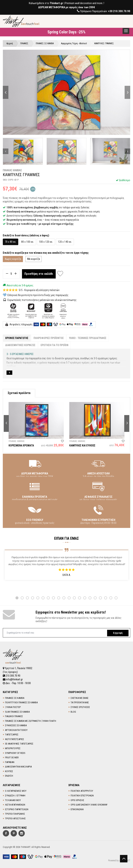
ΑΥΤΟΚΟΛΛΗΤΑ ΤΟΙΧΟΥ (16, 730)
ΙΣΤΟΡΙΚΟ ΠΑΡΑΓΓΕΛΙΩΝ (17, 809)
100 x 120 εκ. (46, 242)
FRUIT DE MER (12, 757)
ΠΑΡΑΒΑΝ (10, 762)
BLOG (73, 712)
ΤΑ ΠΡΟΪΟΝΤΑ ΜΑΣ (80, 702)
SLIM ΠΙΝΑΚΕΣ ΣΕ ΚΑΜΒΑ (17, 712)
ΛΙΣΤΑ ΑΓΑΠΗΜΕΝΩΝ (15, 805)
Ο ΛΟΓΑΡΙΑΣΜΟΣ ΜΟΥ (16, 791)
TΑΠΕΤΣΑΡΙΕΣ (12, 735)
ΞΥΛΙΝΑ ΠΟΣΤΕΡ (13, 707)
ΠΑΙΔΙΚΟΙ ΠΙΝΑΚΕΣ (14, 716)
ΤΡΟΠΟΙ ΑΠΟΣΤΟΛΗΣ (15, 818)
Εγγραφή (118, 633)
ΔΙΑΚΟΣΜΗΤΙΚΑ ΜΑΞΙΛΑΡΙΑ (18, 767)
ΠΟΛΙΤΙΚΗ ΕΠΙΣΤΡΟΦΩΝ (82, 796)
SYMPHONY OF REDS (15, 753)
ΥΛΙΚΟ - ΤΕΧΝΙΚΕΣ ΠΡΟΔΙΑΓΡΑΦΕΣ (88, 338)
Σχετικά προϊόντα (19, 393)
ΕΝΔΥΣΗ (9, 776)
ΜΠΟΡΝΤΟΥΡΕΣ (13, 748)
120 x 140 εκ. (65, 242)
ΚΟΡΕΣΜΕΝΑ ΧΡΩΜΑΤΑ (21, 445)
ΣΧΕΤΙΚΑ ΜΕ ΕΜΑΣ (80, 698)
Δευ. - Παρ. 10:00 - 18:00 (17, 683)
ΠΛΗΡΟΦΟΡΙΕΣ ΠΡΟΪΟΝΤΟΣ (49, 338)
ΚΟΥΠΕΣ (9, 771)
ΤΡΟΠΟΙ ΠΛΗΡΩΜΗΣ (15, 814)
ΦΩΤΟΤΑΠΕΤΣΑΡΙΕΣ (15, 739)
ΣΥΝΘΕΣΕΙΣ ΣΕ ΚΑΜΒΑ (16, 725)
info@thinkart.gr (13, 679)
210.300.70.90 (12, 676)
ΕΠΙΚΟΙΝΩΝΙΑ (77, 809)
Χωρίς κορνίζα (13, 259)
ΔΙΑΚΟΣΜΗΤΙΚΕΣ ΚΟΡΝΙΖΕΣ (20, 345)
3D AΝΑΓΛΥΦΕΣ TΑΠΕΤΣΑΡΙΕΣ (19, 744)
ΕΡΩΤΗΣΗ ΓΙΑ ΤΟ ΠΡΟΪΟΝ (54, 345)
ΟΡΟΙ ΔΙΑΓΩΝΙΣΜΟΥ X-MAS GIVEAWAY (89, 805)
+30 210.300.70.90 (119, 11)
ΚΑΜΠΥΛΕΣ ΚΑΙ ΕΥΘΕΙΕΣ (82, 445)
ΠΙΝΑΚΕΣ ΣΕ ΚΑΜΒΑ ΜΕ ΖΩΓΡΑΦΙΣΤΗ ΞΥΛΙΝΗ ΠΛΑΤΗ (31, 721)
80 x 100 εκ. (28, 242)
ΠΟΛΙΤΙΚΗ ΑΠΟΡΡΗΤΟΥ (82, 791)
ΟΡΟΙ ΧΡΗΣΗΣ (77, 800)
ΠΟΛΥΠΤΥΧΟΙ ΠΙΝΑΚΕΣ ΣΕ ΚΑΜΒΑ (21, 702)
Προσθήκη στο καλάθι (39, 274)
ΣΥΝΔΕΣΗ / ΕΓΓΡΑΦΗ (15, 796)
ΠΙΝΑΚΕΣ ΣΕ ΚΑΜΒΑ (15, 698)
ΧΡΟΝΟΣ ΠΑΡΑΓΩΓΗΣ (17, 338)
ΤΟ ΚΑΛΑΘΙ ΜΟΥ (13, 800)
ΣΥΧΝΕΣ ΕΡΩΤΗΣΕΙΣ (80, 707)
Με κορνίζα (34, 259)
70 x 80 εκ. (11, 242)
